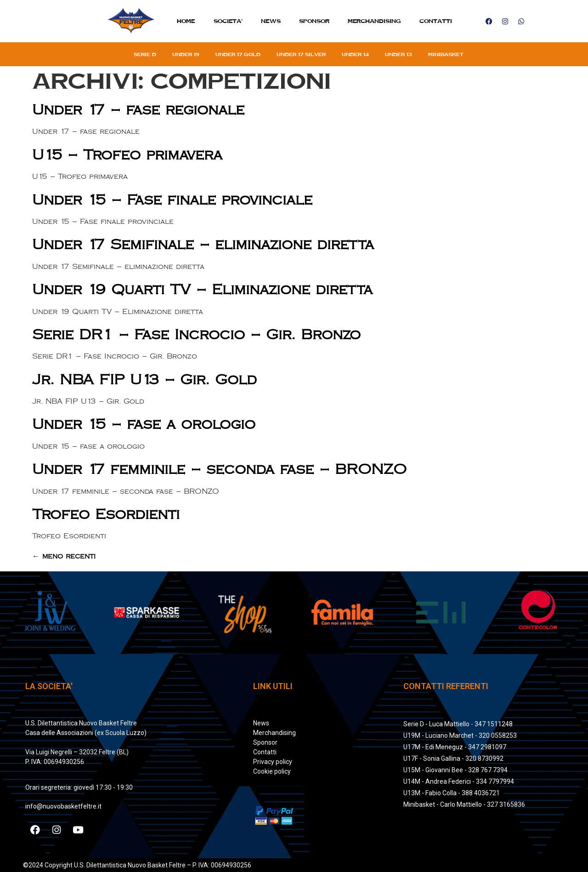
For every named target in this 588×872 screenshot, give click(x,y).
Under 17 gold (238, 54)
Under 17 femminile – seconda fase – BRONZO (219, 470)
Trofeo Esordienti (106, 515)
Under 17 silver (301, 54)
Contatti (436, 21)
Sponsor (314, 21)
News (271, 21)
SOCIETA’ (228, 21)
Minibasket (446, 54)
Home (186, 21)
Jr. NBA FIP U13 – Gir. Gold (144, 380)
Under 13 (399, 54)
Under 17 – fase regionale (138, 110)
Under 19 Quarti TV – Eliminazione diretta (202, 290)
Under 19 (186, 54)
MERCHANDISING (374, 21)
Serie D (145, 54)
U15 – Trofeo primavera (127, 155)
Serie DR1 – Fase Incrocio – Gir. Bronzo (196, 335)
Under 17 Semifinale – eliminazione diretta (203, 245)
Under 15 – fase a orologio (144, 425)
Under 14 (355, 54)
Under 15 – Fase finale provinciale (172, 200)
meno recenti (64, 556)
